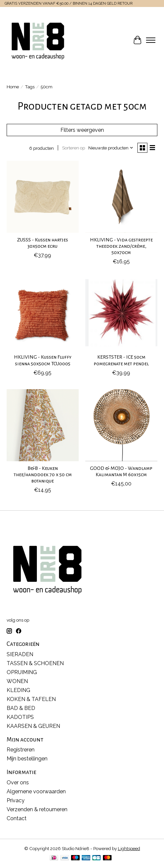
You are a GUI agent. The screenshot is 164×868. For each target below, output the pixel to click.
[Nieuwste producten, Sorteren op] (111, 148)
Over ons (18, 782)
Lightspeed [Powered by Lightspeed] (129, 848)
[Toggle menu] (151, 40)
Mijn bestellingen (27, 759)
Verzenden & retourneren (37, 809)
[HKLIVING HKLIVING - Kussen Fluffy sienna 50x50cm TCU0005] (43, 314)
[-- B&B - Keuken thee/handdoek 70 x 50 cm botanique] (43, 425)
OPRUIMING (22, 672)
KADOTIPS (20, 717)
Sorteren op (74, 148)
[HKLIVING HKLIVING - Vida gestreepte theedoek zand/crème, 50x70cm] (121, 197)
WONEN (17, 681)
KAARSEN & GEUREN (33, 726)
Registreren (21, 750)
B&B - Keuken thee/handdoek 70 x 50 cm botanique (43, 475)
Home (13, 87)
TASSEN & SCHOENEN (35, 663)
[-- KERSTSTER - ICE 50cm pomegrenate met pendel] (121, 314)
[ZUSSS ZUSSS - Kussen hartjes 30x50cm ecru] (43, 197)
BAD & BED (21, 708)
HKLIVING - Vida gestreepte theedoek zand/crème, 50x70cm (121, 246)
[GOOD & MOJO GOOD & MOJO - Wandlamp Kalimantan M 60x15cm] (121, 425)
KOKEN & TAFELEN (31, 699)
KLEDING (18, 690)
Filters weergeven (82, 130)
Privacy (16, 800)
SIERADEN (20, 654)
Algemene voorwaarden (36, 791)
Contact (17, 818)
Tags (30, 87)
